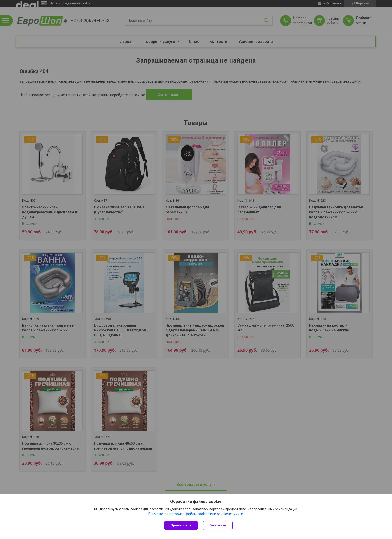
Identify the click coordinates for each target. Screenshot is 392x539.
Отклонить (218, 525)
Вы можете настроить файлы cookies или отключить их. (194, 514)
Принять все (181, 525)
